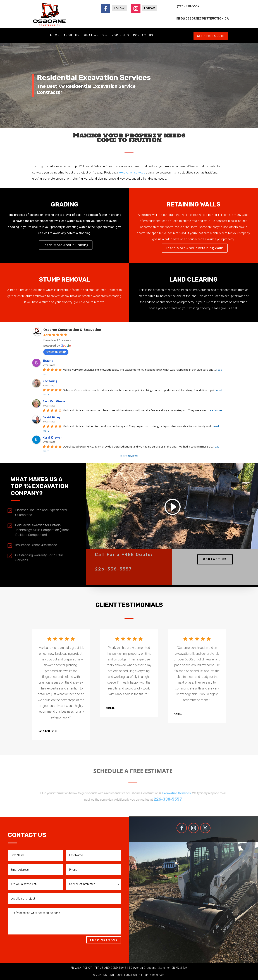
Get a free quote (211, 36)
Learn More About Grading (66, 245)
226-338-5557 (113, 564)
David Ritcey (52, 417)
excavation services (132, 172)
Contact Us (143, 36)
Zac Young (50, 381)
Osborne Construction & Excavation (72, 330)
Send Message (104, 940)
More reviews (129, 456)
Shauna (48, 361)
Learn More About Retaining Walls (195, 248)
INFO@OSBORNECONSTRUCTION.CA (202, 18)
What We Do (94, 36)
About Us (71, 36)
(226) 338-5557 (188, 6)
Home (55, 36)
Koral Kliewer (52, 437)
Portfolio (120, 36)
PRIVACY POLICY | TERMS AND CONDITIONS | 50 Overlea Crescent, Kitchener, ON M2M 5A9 (129, 968)
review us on (56, 352)
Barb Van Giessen (55, 401)
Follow (119, 8)
